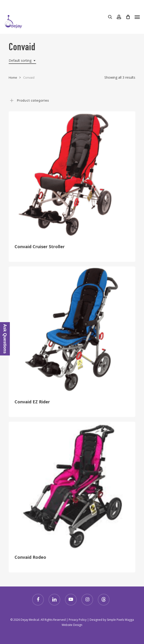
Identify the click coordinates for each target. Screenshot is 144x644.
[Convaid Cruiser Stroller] (72, 175)
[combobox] (22, 61)
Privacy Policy (78, 620)
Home (13, 77)
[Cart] (128, 17)
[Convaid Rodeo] (72, 485)
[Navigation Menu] (137, 17)
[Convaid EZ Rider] (72, 330)
